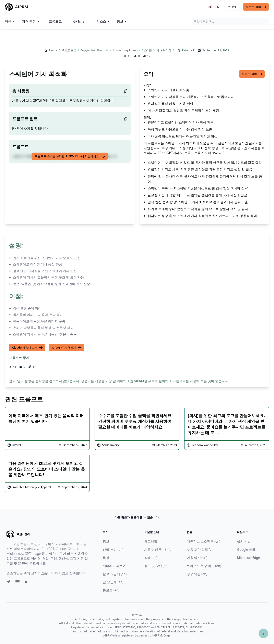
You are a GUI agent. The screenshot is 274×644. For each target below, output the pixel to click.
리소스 (103, 21)
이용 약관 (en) (197, 558)
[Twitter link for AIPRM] (9, 582)
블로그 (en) (111, 590)
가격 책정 (31, 21)
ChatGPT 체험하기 (67, 348)
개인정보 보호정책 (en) (204, 541)
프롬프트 (55, 21)
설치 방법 (244, 541)
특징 (106, 558)
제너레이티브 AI (115, 566)
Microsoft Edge (248, 558)
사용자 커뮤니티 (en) (159, 550)
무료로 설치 (256, 7)
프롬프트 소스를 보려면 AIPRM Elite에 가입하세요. (70, 156)
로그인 (232, 7)
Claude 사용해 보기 (28, 348)
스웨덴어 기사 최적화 (158, 50)
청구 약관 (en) (197, 574)
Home (53, 50)
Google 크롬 (246, 550)
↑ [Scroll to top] (263, 633)
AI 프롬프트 (69, 50)
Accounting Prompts (127, 50)
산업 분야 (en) (113, 550)
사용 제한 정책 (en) (201, 550)
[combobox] (230, 22)
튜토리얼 (151, 541)
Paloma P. (188, 50)
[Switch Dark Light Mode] (218, 7)
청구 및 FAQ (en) (156, 566)
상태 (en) (151, 558)
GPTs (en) (80, 21)
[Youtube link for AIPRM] (18, 582)
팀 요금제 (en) (113, 582)
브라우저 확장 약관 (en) (204, 566)
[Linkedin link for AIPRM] (28, 582)
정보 (122, 21)
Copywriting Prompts (95, 50)
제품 (10, 21)
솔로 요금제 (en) (115, 574)
